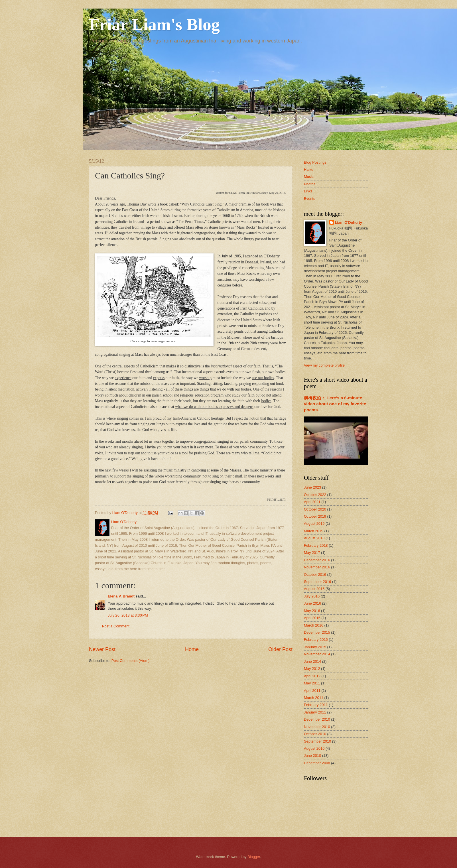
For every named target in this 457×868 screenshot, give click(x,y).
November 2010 (317, 727)
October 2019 (315, 516)
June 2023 (312, 487)
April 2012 (312, 676)
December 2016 (317, 560)
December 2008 (317, 763)
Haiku (309, 169)
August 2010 (314, 748)
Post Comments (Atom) (131, 661)
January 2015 (315, 647)
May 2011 (312, 683)
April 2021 (312, 502)
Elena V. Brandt (121, 596)
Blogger (254, 857)
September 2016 (317, 582)
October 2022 (315, 495)
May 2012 (312, 669)
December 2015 (317, 632)
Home (192, 649)
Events (309, 199)
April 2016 (312, 618)
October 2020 (315, 509)
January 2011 (315, 712)
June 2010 (312, 756)
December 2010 (317, 719)
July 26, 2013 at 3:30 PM (128, 615)
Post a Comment (116, 626)
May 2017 (312, 553)
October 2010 (315, 734)
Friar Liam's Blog (154, 25)
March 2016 (314, 625)
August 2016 (314, 589)
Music (309, 177)
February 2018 (316, 545)
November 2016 (317, 567)
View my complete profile (324, 365)
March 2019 (314, 531)
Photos (310, 184)
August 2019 (314, 524)
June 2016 (312, 603)
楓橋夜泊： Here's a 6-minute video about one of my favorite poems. (335, 404)
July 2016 (312, 596)
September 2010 (317, 741)
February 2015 (316, 640)
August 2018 (314, 538)
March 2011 (314, 698)
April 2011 (312, 691)
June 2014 (312, 661)
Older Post (280, 649)
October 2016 (315, 575)
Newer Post (102, 649)
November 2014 (317, 654)
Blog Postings (315, 162)
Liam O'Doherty (349, 222)
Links (308, 191)
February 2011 (316, 705)
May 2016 (312, 611)
